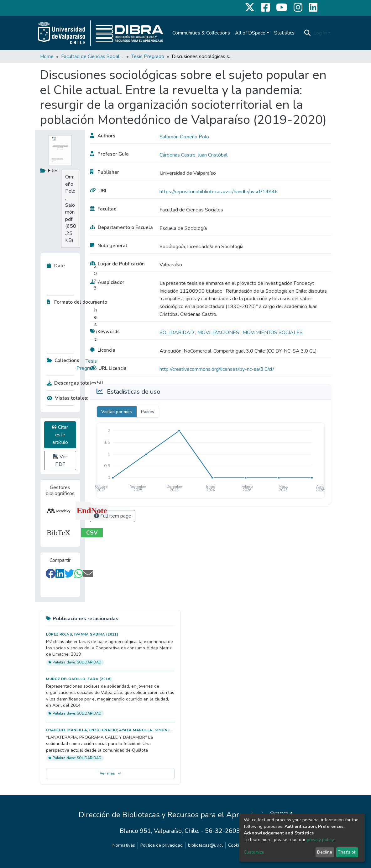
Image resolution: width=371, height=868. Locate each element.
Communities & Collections (201, 33)
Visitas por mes (117, 412)
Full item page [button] (113, 516)
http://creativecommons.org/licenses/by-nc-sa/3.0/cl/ (217, 369)
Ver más (110, 773)
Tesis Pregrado (148, 56)
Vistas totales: (68, 398)
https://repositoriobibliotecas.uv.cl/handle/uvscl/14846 (219, 192)
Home (47, 56)
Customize (254, 852)
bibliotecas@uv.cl (205, 845)
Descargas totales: (70, 383)
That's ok (347, 852)
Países (148, 412)
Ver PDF (60, 461)
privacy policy (320, 840)
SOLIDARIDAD (177, 333)
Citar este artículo (60, 435)
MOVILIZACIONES (219, 333)
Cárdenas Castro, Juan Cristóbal (193, 155)
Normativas (124, 845)
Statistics (284, 33)
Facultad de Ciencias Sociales (92, 56)
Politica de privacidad (162, 845)
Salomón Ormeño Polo (184, 137)
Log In (320, 33)
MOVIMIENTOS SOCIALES (273, 333)
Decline (325, 852)
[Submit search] (308, 33)
